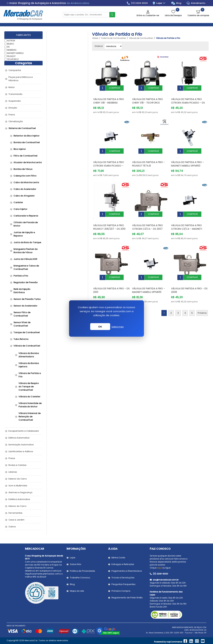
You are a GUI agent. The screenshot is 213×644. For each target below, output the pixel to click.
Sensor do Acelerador (25, 306)
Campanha (15, 70)
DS (8, 47)
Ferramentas (15, 513)
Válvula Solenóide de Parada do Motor (30, 405)
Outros (12, 527)
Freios (12, 115)
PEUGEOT (11, 56)
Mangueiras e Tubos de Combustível (26, 267)
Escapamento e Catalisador (24, 431)
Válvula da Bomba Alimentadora (29, 355)
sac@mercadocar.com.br (164, 580)
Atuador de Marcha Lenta (28, 162)
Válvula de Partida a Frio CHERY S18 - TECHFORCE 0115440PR (148, 100)
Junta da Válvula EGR (25, 259)
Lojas (161, 3)
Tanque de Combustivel (27, 332)
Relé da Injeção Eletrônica (22, 291)
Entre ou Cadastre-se (148, 15)
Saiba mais (118, 327)
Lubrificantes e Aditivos (21, 451)
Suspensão (15, 101)
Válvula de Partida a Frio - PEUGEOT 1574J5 (149, 159)
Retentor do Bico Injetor (26, 136)
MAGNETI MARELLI (15, 53)
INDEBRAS (12, 50)
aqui (159, 568)
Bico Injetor (20, 149)
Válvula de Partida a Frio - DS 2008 (189, 280)
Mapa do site (77, 591)
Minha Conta (118, 558)
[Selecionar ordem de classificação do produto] (113, 46)
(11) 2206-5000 (137, 3)
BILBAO (10, 44)
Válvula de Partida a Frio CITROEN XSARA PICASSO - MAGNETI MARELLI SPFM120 (109, 161)
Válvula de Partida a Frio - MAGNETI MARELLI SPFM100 (187, 159)
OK (100, 327)
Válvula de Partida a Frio (30, 375)
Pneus (12, 458)
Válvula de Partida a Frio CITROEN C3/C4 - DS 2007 (148, 220)
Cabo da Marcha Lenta (26, 182)
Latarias (13, 472)
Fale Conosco (160, 549)
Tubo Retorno (21, 339)
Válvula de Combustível (27, 346)
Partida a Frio (21, 276)
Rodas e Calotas (17, 465)
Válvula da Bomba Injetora (29, 365)
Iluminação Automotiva (21, 445)
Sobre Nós (76, 564)
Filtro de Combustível (25, 156)
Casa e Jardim (16, 520)
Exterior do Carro (18, 479)
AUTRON (11, 41)
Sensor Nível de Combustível (22, 324)
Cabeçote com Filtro (25, 176)
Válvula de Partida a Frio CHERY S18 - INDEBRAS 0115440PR (109, 100)
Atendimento (196, 3)
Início (95, 38)
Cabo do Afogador (24, 196)
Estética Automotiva (19, 499)
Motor (12, 87)
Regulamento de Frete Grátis (127, 598)
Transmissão (15, 94)
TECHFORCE (13, 59)
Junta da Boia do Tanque (27, 242)
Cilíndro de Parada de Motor (26, 224)
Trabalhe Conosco (80, 578)
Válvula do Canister (29, 397)
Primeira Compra (121, 591)
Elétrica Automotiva (19, 438)
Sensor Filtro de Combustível (22, 314)
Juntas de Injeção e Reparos (24, 234)
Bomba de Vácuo (23, 169)
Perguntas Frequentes (123, 584)
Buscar (112, 15)
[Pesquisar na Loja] (86, 15)
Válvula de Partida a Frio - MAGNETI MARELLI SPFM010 (149, 280)
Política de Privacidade (82, 571)
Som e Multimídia (18, 486)
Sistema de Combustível (22, 128)
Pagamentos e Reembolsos (127, 571)
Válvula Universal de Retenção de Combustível (30, 417)
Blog (176, 3)
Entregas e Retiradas (123, 564)
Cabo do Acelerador (25, 189)
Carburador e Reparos (26, 216)
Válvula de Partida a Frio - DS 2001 (111, 280)
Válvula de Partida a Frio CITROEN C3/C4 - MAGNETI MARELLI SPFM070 (187, 221)
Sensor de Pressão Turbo (27, 299)
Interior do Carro (17, 506)
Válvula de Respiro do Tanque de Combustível (29, 387)
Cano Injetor (20, 209)
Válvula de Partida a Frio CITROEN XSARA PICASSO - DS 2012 (188, 100)
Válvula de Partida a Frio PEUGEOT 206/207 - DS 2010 (109, 220)
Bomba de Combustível (27, 142)
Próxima (202, 303)
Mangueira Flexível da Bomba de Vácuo (25, 251)
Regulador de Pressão (26, 282)
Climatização (16, 121)
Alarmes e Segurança (20, 492)
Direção (13, 108)
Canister (18, 202)
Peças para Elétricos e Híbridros (21, 79)
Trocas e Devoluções (123, 578)
